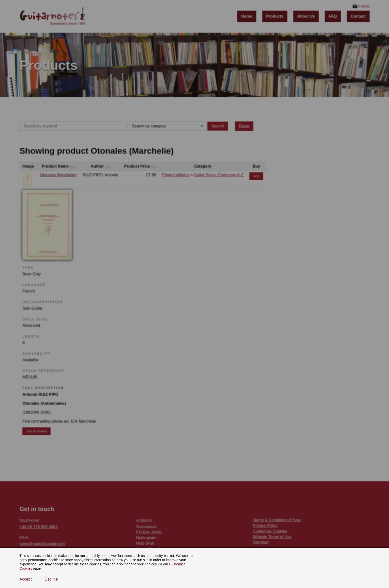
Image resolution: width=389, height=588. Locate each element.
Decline (51, 579)
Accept (25, 579)
